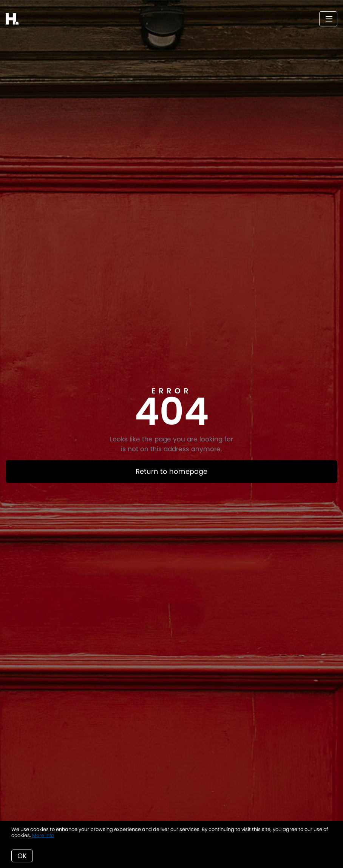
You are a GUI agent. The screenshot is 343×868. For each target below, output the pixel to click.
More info (43, 835)
